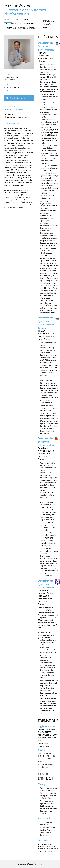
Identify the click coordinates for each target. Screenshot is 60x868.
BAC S (41, 750)
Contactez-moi (17, 98)
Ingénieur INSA (47, 726)
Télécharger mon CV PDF (49, 22)
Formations (48, 721)
